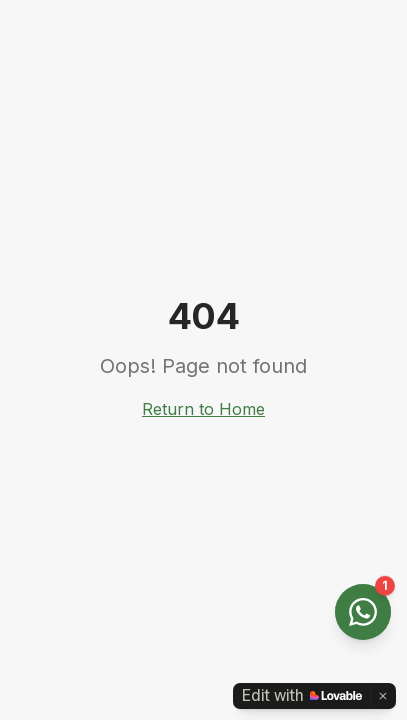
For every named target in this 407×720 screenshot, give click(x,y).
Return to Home (203, 409)
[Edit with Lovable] (302, 696)
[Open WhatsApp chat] (363, 612)
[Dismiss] (383, 696)
